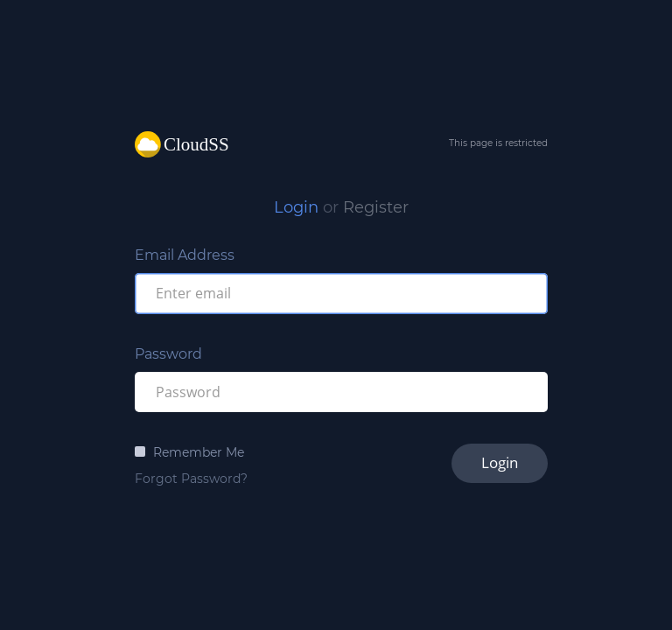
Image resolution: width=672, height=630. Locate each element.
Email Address (185, 255)
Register (376, 207)
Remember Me (199, 452)
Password (168, 354)
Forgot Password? (191, 479)
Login (296, 207)
